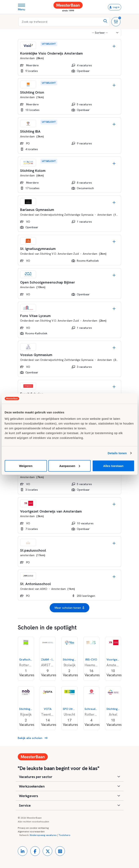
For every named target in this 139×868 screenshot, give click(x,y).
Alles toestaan (113, 466)
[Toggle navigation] (23, 7)
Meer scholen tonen (69, 608)
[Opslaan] (114, 46)
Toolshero (64, 835)
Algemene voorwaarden (31, 832)
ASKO (44, 589)
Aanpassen (70, 466)
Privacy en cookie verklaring (33, 828)
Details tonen (117, 453)
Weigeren (26, 466)
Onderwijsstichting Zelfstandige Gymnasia (67, 215)
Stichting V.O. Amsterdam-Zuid (59, 254)
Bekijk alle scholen (33, 738)
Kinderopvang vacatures (43, 835)
